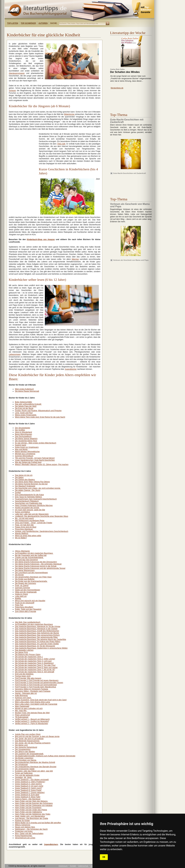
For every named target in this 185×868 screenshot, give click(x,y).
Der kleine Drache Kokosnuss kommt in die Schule (36, 566)
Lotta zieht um (21, 596)
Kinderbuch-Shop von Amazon (41, 239)
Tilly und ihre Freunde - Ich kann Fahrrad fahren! (35, 458)
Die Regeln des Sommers (26, 583)
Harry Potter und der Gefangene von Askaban (34, 805)
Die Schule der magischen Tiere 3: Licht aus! (33, 661)
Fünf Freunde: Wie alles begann (28, 678)
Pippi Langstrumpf (22, 715)
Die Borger (19, 575)
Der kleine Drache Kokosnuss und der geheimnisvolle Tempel (40, 568)
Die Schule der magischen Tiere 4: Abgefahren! (34, 663)
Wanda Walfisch (22, 533)
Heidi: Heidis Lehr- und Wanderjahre (30, 816)
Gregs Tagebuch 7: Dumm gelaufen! (30, 793)
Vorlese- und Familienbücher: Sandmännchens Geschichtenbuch (42, 531)
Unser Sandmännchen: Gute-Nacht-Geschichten (35, 460)
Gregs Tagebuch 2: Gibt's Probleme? (30, 782)
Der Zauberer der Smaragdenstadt (29, 754)
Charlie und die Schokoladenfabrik (29, 558)
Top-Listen (13, 23)
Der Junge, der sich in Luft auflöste (29, 739)
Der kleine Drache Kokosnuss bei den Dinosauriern (36, 562)
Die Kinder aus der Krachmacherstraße (31, 581)
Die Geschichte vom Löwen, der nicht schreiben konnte (38, 488)
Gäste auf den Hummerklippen (28, 590)
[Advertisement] (44, 30)
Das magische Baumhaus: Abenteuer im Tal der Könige (38, 627)
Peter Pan (19, 605)
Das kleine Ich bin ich (24, 475)
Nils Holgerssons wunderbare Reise (30, 521)
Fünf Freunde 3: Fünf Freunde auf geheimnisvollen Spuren (39, 683)
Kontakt (73, 866)
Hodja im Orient (21, 594)
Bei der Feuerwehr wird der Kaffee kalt (31, 555)
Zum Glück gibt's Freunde (26, 611)
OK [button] (104, 857)
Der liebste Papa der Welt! (26, 406)
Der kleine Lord (22, 745)
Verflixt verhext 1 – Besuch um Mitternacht (32, 719)
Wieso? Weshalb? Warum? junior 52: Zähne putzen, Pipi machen (42, 464)
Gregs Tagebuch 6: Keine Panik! (28, 790)
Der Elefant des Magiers (25, 480)
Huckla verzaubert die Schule (27, 508)
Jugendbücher (71, 369)
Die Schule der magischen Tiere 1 (29, 657)
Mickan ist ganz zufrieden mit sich (29, 708)
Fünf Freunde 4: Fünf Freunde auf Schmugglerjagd (36, 685)
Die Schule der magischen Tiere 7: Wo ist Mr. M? (35, 670)
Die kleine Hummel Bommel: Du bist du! (31, 484)
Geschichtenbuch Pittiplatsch (27, 501)
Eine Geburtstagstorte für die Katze (29, 495)
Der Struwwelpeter (23, 428)
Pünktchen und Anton (24, 831)
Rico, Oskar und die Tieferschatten (29, 834)
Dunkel (18, 493)
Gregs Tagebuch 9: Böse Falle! (28, 797)
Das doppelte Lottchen (24, 650)
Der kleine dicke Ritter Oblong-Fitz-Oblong (32, 482)
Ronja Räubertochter (24, 836)
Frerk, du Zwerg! (22, 586)
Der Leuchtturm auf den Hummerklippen (31, 573)
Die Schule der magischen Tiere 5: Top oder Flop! (35, 665)
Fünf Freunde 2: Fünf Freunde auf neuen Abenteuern (37, 680)
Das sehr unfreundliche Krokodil (28, 404)
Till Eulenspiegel (22, 717)
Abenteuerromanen (17, 73)
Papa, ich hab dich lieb (24, 525)
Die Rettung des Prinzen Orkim (28, 655)
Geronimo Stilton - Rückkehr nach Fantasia (33, 691)
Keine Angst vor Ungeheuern (27, 447)
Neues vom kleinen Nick (25, 827)
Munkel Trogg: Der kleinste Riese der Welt (32, 713)
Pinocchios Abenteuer (24, 529)
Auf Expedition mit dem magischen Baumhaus (34, 553)
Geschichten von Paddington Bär (28, 503)
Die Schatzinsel (21, 765)
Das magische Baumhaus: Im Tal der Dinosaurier (35, 646)
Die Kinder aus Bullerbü (25, 579)
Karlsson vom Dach (23, 698)
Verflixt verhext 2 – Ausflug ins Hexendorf (32, 721)
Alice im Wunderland (23, 432)
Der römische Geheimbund (26, 747)
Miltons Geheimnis (23, 825)
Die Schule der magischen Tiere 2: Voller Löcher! (35, 659)
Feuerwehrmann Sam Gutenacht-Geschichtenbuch (36, 499)
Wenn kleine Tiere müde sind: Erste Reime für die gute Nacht (40, 417)
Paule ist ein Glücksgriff (25, 603)
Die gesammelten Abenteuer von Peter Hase (33, 577)
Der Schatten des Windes (125, 72)
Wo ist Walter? (21, 538)
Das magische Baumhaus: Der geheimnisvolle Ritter (36, 637)
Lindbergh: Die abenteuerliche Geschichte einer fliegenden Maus (42, 516)
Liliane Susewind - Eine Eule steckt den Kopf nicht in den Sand (41, 700)
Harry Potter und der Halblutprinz (28, 812)
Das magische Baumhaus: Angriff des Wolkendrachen (37, 631)
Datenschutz (83, 866)
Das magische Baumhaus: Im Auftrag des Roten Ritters (38, 642)
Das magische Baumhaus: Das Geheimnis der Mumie (37, 633)
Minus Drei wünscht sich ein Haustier (30, 601)
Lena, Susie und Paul (24, 413)
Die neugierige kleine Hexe (26, 441)
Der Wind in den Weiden (25, 752)
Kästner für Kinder (22, 821)
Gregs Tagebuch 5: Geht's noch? (28, 788)
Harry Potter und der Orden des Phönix (31, 810)
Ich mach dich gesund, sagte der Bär (30, 510)
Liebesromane (15, 354)
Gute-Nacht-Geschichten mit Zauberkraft (129, 173)
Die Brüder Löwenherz (24, 758)
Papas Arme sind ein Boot (26, 527)
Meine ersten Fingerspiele (26, 415)
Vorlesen (12, 91)
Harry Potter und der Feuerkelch (28, 808)
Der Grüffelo (20, 430)
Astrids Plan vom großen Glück (28, 734)
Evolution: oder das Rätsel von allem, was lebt (34, 771)
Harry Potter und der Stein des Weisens (32, 801)
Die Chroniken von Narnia (26, 760)
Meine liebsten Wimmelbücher (27, 452)
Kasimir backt (21, 445)
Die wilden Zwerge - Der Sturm (28, 490)
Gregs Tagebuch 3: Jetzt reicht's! (28, 784)
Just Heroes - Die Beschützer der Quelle (32, 818)
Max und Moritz (21, 449)
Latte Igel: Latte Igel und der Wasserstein (32, 514)
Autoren (43, 23)
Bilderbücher (70, 114)
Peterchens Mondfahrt (24, 607)
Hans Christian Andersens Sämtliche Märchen (34, 505)
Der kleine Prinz (22, 652)
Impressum (63, 866)
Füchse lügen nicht (23, 676)
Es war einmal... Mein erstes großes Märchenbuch (36, 443)
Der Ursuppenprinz (23, 749)
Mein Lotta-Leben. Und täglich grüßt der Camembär (36, 704)
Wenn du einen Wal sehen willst (28, 536)
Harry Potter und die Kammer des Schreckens (34, 803)
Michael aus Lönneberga (25, 454)
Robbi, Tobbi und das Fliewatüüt (28, 609)
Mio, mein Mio (21, 711)
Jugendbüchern (51, 844)
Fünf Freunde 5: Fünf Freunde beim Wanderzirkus (35, 687)
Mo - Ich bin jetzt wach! (24, 518)
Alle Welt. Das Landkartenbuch (28, 622)
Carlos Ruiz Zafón (117, 69)
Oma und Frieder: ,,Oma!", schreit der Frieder (34, 523)
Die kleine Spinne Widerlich (26, 439)
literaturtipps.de (117, 88)
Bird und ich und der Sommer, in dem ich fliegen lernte (37, 736)
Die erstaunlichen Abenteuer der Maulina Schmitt (35, 762)
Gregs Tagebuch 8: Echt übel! (27, 795)
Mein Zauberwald (22, 706)
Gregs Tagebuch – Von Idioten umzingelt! (32, 780)
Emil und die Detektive (24, 674)
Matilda (18, 598)
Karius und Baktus (22, 512)
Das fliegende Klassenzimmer (27, 741)
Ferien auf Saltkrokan (24, 773)
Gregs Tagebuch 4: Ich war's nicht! (29, 786)
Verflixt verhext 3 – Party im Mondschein (31, 724)
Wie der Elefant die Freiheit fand (28, 462)
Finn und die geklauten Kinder (27, 775)
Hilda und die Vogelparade (26, 592)
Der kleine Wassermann (25, 570)
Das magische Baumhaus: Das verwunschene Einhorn (37, 635)
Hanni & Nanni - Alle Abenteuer (28, 799)
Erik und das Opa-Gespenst (26, 560)
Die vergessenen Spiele (25, 769)
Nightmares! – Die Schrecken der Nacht (31, 829)
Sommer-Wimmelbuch (24, 456)
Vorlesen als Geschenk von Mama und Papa (131, 260)
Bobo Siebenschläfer (24, 402)
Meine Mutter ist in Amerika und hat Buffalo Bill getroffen (38, 823)
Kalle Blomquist (21, 696)
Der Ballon (19, 477)
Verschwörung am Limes (25, 838)
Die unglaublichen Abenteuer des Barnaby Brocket (36, 767)
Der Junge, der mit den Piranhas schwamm (33, 743)
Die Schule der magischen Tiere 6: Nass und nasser (36, 667)
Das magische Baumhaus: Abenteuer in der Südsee (36, 629)
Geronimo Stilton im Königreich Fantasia (32, 689)
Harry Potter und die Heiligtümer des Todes (33, 814)
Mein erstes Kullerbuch (24, 389)
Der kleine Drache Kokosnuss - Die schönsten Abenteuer (38, 564)
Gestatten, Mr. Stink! (24, 777)
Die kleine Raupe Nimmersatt (27, 391)
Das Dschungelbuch (23, 436)
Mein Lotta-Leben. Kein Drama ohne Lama (32, 702)
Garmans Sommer (23, 588)
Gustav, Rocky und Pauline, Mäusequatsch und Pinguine (38, 411)
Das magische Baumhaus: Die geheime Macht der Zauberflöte (41, 639)
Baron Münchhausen (24, 434)
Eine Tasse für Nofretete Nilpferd (29, 497)
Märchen (75, 259)
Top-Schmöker (28, 23)
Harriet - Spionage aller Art (26, 693)
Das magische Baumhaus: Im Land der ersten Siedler (37, 644)
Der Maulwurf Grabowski (25, 486)
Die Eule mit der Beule (24, 408)
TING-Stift (61, 144)
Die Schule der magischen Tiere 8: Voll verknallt (35, 672)
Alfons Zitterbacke (22, 551)
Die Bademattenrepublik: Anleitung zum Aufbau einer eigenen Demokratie (45, 756)
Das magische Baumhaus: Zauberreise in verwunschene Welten (41, 648)
